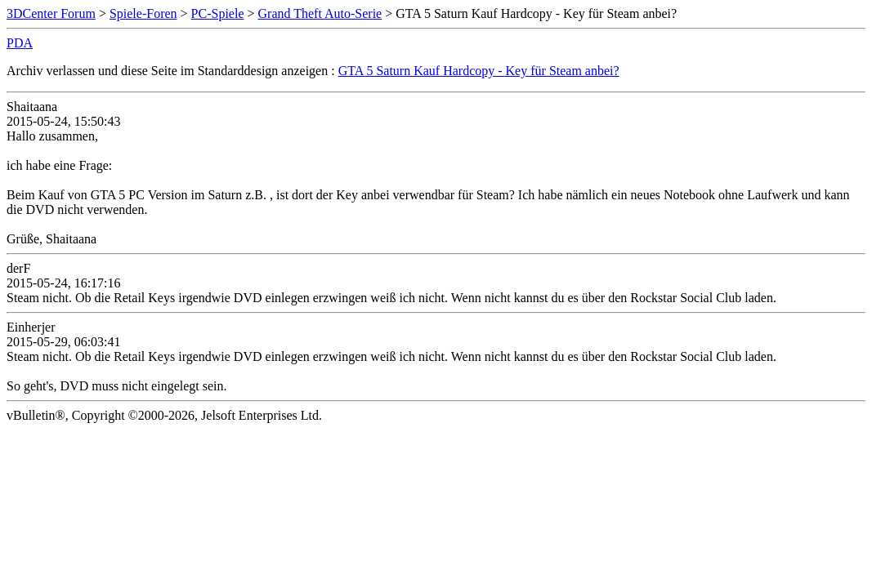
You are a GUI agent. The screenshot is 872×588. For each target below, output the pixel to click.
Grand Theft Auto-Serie (320, 13)
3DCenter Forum (51, 13)
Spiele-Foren (143, 13)
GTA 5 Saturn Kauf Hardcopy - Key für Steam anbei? (479, 71)
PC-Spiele (218, 13)
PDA (20, 43)
